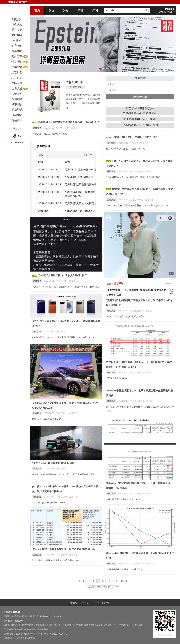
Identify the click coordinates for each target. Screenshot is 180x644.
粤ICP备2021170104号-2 (55, 634)
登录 (167, 9)
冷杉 (66, 10)
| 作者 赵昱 (134, 143)
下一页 (115, 581)
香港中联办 (45, 616)
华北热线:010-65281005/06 (140, 119)
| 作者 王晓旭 (61, 497)
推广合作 (95, 603)
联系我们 (106, 603)
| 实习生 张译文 (62, 128)
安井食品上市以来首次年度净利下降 (123, 499)
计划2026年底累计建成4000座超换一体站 (125, 149)
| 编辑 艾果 (73, 497)
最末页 (124, 581)
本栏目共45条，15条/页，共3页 (103, 587)
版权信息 (8, 621)
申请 (16, 612)
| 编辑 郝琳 (144, 143)
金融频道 (111, 200)
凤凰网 (25, 616)
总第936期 (75, 87)
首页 (37, 10)
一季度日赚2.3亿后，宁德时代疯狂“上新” (134, 137)
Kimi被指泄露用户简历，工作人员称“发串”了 (63, 275)
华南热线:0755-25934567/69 (140, 125)
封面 (52, 10)
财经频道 (37, 128)
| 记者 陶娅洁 (135, 564)
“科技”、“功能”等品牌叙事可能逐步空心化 (125, 316)
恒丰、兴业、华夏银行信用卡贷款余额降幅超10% (55, 560)
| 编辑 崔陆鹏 (145, 311)
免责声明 (19, 621)
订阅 (95, 10)
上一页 (91, 581)
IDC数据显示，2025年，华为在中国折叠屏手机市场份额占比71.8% (64, 337)
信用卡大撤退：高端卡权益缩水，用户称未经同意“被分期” (64, 549)
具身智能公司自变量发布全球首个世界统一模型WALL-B (69, 122)
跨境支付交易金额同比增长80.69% (48, 503)
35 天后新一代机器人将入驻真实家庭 (49, 134)
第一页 (82, 581)
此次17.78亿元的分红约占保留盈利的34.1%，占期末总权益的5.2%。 (138, 205)
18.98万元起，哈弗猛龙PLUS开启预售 (53, 463)
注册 (172, 9)
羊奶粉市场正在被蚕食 (117, 378)
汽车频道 (111, 143)
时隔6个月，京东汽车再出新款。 (48, 419)
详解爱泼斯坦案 (75, 82)
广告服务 (85, 603)
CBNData (56, 616)
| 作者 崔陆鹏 (61, 281)
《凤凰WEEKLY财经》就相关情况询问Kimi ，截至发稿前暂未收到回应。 (66, 287)
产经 (81, 10)
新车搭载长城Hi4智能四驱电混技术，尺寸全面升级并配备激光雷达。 (64, 474)
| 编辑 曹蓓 (75, 128)
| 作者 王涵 (134, 311)
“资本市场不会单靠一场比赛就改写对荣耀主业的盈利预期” (133, 177)
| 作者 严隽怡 (61, 413)
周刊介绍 (74, 603)
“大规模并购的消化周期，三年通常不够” (125, 569)
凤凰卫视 (34, 616)
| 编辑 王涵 (73, 281)
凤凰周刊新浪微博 (12, 616)
